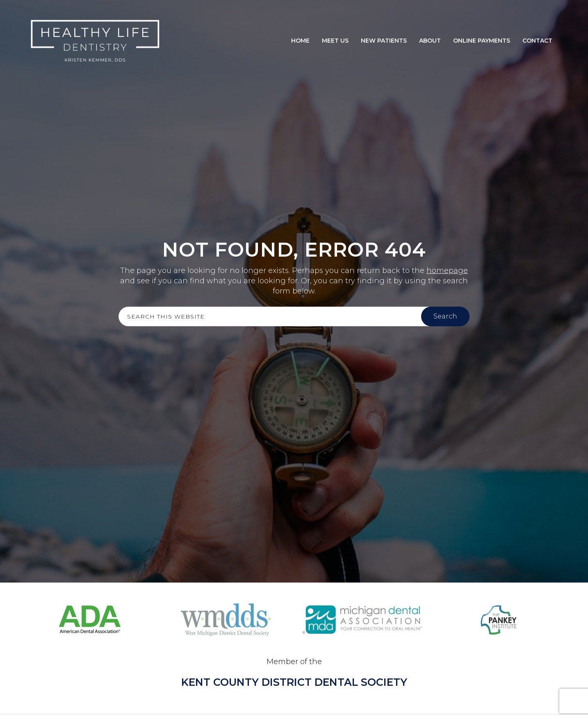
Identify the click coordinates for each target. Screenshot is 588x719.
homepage (447, 271)
